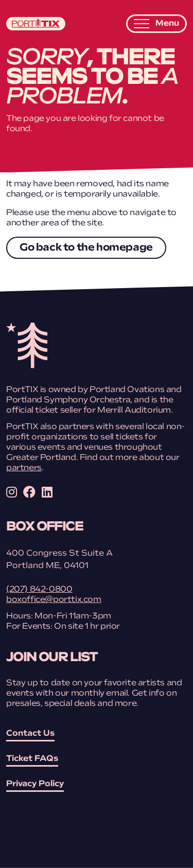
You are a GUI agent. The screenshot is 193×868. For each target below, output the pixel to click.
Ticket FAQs (32, 759)
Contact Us (30, 734)
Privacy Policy (35, 784)
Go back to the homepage (86, 248)
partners (24, 468)
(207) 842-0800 (39, 590)
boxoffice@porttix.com (54, 600)
